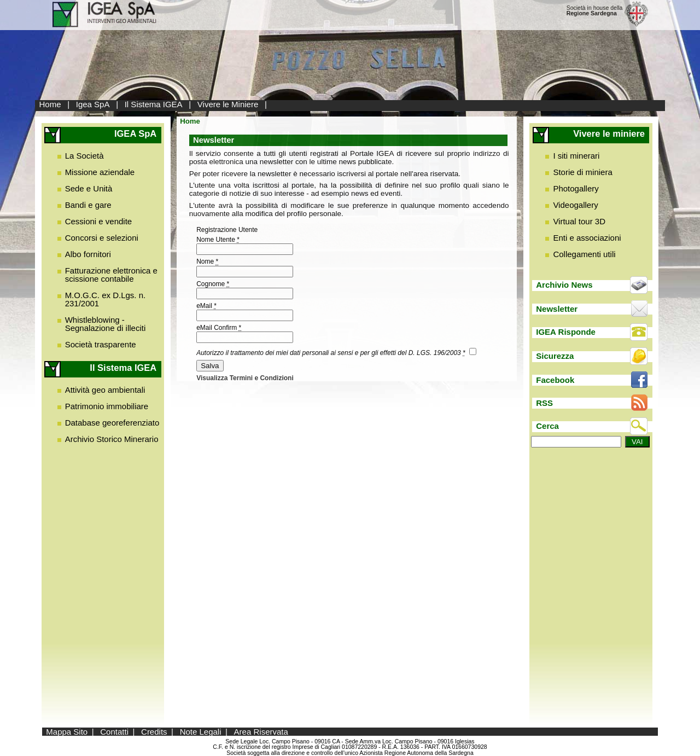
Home (50, 104)
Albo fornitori (88, 254)
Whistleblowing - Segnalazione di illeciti (106, 324)
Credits (154, 732)
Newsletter (557, 309)
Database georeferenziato (112, 423)
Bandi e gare (88, 205)
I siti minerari (576, 156)
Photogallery (576, 188)
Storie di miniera (582, 172)
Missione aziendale (100, 172)
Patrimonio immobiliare (107, 406)
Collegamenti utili (584, 254)
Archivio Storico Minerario (112, 439)
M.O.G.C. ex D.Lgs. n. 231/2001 (106, 299)
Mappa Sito (67, 732)
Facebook (555, 380)
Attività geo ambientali (105, 390)
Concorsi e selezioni (102, 238)
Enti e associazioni (587, 238)
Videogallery (575, 205)
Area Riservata (261, 732)
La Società (84, 156)
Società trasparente (101, 344)
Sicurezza (555, 356)
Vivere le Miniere (228, 104)
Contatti (114, 732)
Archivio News (564, 285)
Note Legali (201, 732)
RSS (544, 403)
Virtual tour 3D (579, 221)
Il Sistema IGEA (154, 104)
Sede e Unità (89, 188)
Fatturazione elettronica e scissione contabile (111, 275)
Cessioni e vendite (99, 221)
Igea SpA (93, 104)
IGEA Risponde (566, 332)
